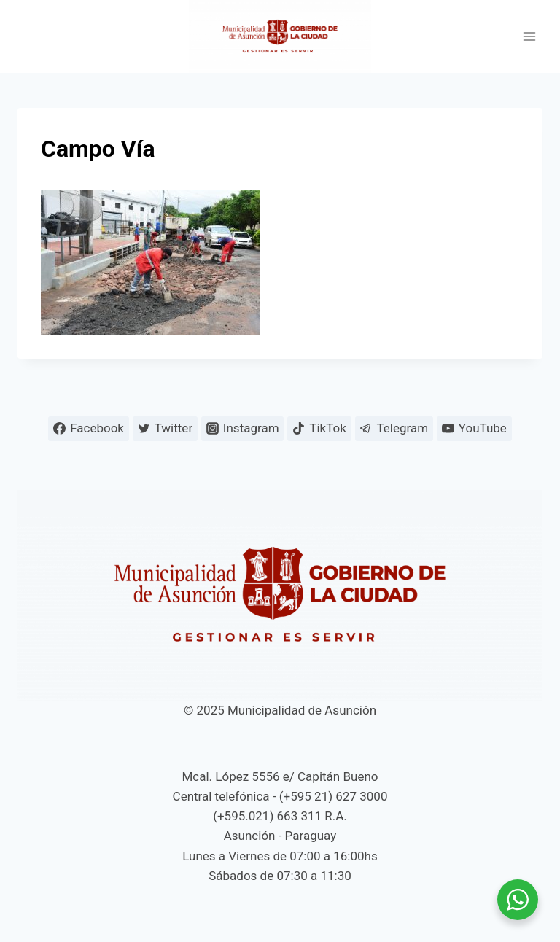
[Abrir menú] (529, 37)
